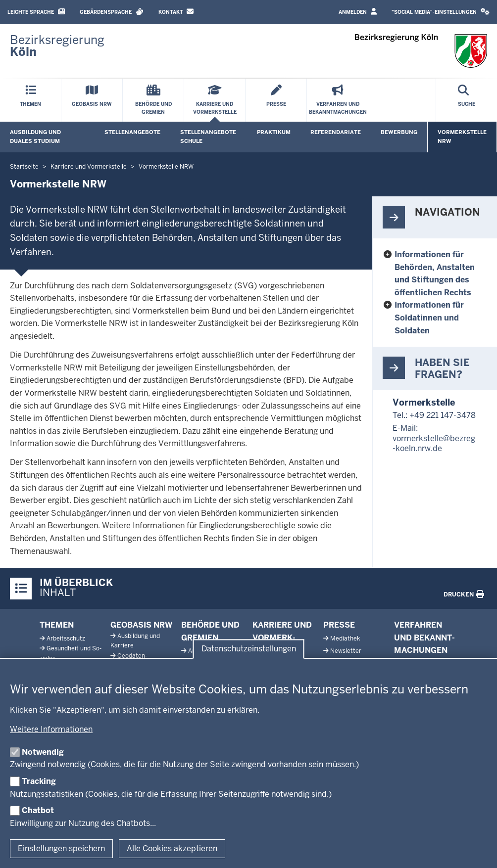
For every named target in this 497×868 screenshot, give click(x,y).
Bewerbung (399, 132)
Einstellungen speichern (61, 848)
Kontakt (176, 12)
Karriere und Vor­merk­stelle (282, 638)
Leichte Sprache (36, 12)
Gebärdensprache (112, 12)
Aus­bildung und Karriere (135, 641)
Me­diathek (345, 639)
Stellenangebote (132, 132)
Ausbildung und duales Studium (35, 137)
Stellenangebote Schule (208, 137)
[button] (441, 12)
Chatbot (38, 810)
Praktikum (274, 132)
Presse (339, 625)
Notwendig (43, 752)
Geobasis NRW (141, 625)
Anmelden (358, 12)
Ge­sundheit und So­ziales (71, 653)
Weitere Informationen (51, 729)
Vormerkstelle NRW (462, 137)
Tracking (39, 781)
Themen (57, 625)
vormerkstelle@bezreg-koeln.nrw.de (434, 444)
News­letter (346, 651)
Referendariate (336, 132)
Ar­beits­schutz (66, 639)
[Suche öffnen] (467, 100)
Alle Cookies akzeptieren (172, 848)
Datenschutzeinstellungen (249, 649)
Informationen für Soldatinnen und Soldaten (429, 318)
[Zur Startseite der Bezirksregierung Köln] (57, 46)
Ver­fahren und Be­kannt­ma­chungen (424, 638)
